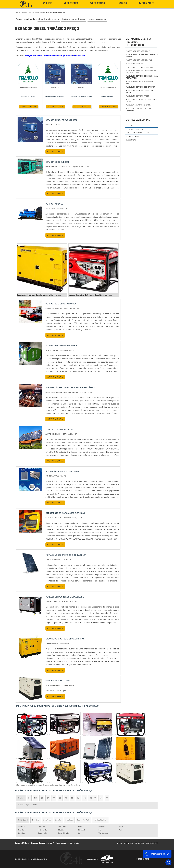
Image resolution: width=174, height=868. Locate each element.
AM (101, 798)
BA (78, 798)
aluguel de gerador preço (138, 96)
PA (107, 798)
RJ (29, 798)
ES (42, 798)
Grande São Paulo (83, 820)
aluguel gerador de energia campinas (138, 109)
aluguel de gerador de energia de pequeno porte (141, 72)
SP (48, 798)
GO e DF (93, 798)
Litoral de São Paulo (101, 820)
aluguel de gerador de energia (49, 19)
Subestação (79, 55)
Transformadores (51, 55)
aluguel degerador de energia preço (139, 82)
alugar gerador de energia (138, 51)
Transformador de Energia (138, 133)
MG (35, 798)
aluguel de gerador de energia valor (140, 91)
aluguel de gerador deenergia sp (141, 87)
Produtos (99, 3)
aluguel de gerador (135, 64)
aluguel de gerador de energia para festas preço (142, 77)
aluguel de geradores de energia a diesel (141, 100)
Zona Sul (58, 820)
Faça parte (146, 3)
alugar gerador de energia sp (139, 60)
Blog (123, 3)
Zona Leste (69, 820)
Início (48, 3)
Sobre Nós (71, 3)
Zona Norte (36, 820)
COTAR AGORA (27, 107)
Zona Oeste (47, 820)
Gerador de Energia (135, 129)
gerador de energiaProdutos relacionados (138, 42)
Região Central (23, 820)
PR (54, 798)
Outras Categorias (138, 120)
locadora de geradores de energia (74, 19)
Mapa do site (152, 843)
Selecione (21, 798)
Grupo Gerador (66, 55)
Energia (28, 55)
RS (66, 798)
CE (85, 798)
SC (60, 798)
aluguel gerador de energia (138, 105)
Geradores (38, 55)
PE (72, 798)
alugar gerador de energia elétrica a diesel (142, 56)
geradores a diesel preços (97, 19)
